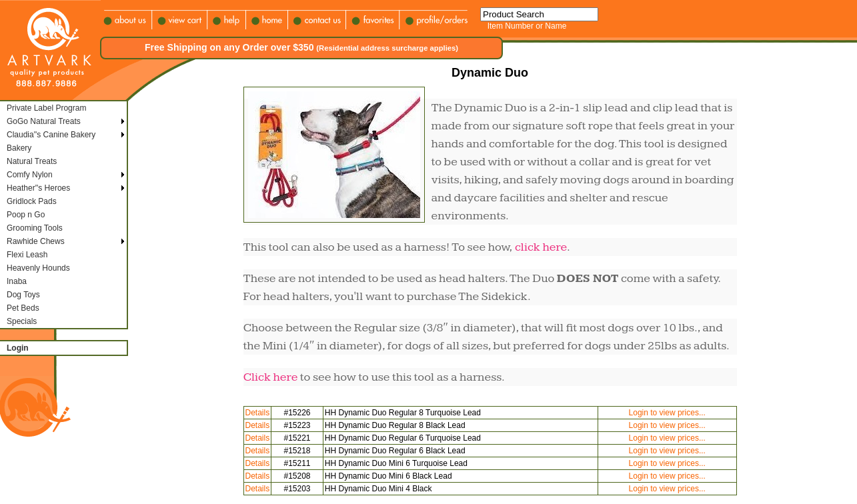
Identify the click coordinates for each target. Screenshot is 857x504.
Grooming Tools (35, 228)
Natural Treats (32, 161)
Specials (22, 321)
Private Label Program (46, 108)
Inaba (17, 281)
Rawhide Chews (36, 241)
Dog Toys (23, 295)
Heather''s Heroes (38, 188)
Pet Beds (23, 308)
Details (258, 413)
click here (541, 247)
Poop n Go (26, 215)
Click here (271, 377)
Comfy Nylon (30, 175)
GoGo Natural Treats (44, 121)
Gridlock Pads (32, 201)
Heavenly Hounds (38, 268)
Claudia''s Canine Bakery (51, 135)
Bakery (19, 148)
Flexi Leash (27, 255)
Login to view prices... (667, 413)
